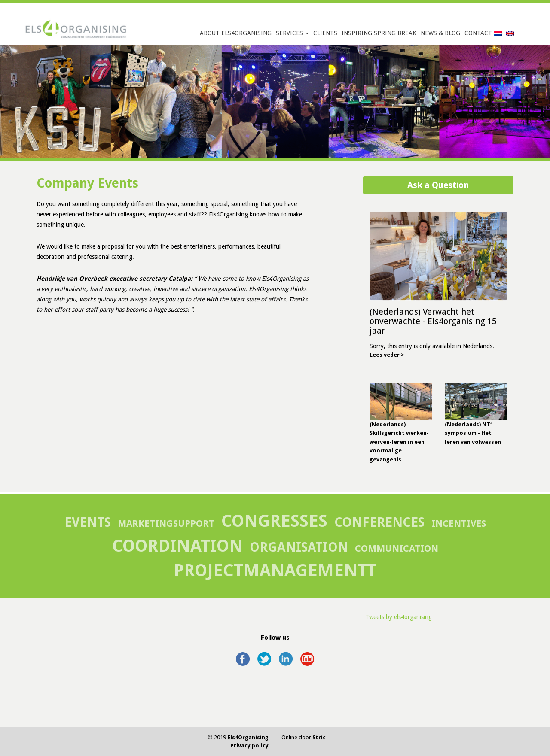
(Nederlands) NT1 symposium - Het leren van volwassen (473, 433)
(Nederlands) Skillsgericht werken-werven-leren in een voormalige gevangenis (399, 442)
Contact (478, 33)
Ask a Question (438, 185)
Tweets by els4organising (399, 617)
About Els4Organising (236, 33)
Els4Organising (248, 737)
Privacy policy (249, 745)
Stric (319, 737)
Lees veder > (387, 355)
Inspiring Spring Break (379, 33)
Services (292, 33)
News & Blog (440, 33)
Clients (325, 33)
